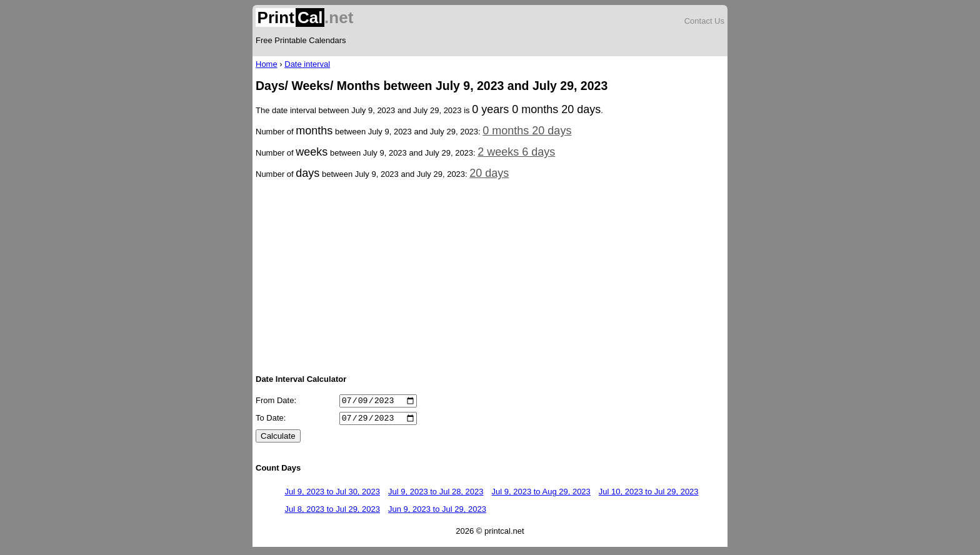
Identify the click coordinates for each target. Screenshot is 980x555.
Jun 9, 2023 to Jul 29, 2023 (437, 513)
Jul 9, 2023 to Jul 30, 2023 (333, 495)
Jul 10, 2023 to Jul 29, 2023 (649, 495)
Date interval (307, 64)
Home (267, 64)
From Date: (276, 402)
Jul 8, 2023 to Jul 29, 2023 (333, 513)
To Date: (271, 422)
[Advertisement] (490, 276)
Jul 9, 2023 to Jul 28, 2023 (436, 495)
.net (304, 17)
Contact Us (704, 21)
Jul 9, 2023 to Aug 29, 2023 (541, 495)
